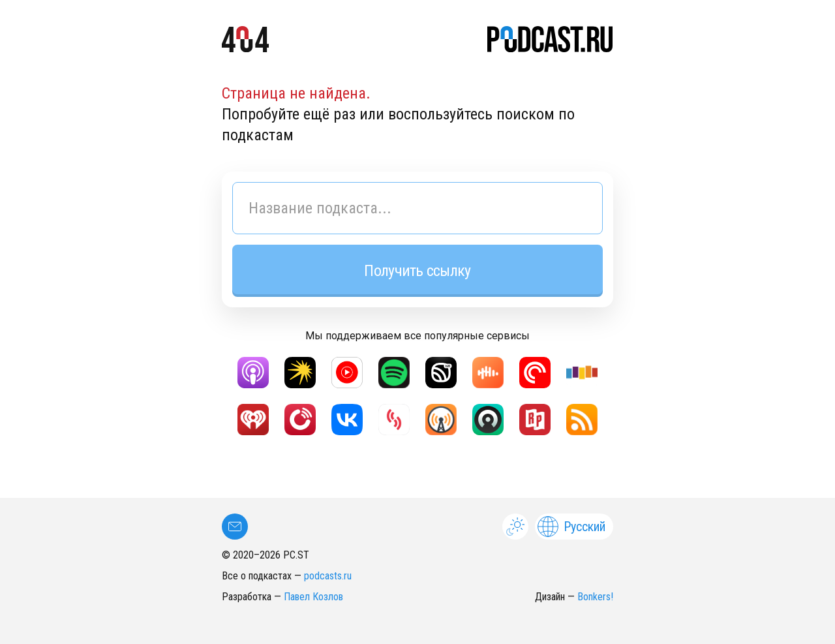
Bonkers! (595, 597)
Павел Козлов (313, 597)
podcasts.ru (328, 576)
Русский (571, 527)
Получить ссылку (417, 271)
